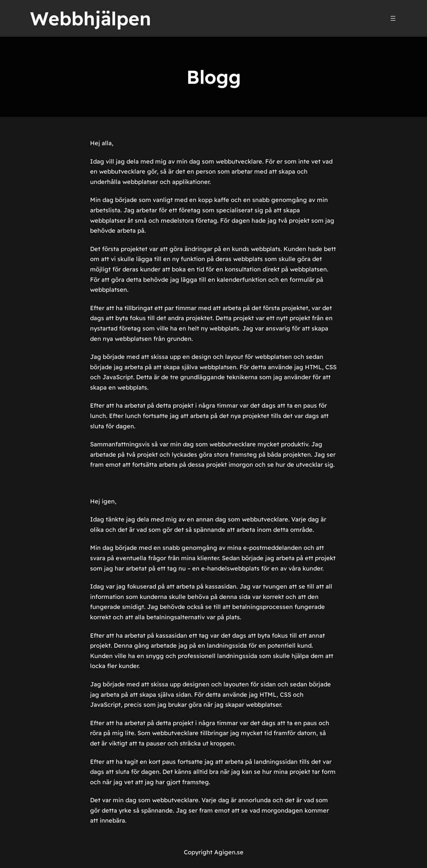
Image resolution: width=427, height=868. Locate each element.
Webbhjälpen (91, 18)
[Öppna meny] (393, 18)
